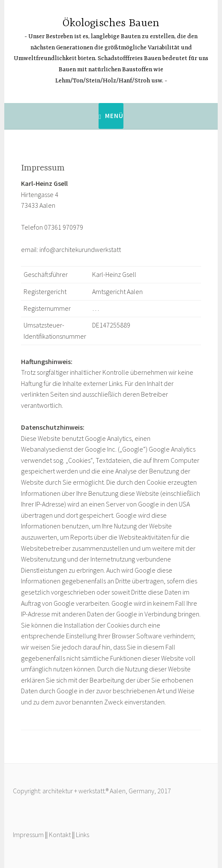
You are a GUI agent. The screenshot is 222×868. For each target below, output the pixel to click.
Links (82, 835)
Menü (114, 116)
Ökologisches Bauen (111, 23)
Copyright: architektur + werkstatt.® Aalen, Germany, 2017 (92, 791)
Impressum (28, 835)
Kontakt (60, 835)
